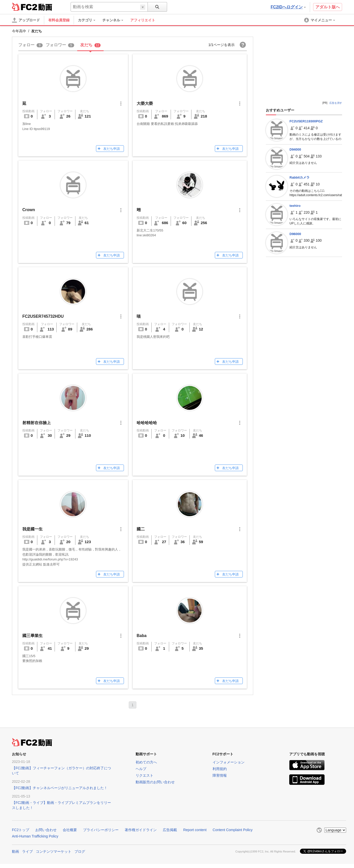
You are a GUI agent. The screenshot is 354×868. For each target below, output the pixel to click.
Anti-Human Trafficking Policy (35, 836)
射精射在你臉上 (37, 423)
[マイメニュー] (320, 20)
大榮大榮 (145, 103)
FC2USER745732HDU (43, 316)
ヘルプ (141, 769)
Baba (142, 636)
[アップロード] (26, 20)
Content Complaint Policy (232, 830)
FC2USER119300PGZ (306, 121)
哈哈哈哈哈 (147, 423)
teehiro (295, 206)
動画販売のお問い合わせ (155, 782)
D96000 (295, 234)
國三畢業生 (33, 636)
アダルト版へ (328, 7)
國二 (141, 529)
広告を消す (336, 103)
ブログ (80, 851)
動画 (15, 851)
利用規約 (220, 769)
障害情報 (220, 775)
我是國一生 (33, 529)
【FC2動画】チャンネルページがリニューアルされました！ (60, 788)
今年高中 (19, 31)
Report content (195, 830)
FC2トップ (21, 830)
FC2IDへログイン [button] (288, 7)
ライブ (27, 851)
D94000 (295, 149)
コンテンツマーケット (54, 851)
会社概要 (70, 830)
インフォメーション (229, 762)
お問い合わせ (46, 830)
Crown (29, 210)
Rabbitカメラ (300, 177)
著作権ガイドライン (141, 830)
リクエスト (144, 775)
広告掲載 (170, 830)
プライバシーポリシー (101, 830)
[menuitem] (89, 20)
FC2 (25, 7)
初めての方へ (146, 762)
